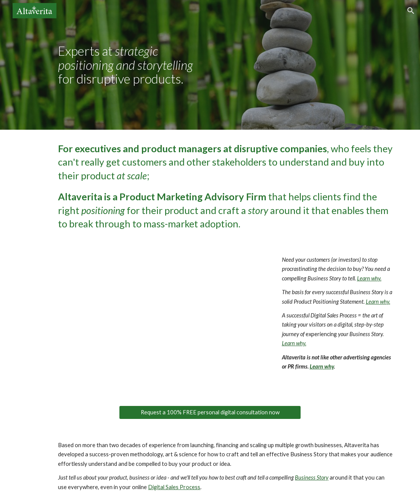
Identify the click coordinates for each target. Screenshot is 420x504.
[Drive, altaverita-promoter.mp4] (162, 320)
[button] (411, 11)
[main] (130, 65)
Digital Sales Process (174, 487)
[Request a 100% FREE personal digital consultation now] (210, 412)
